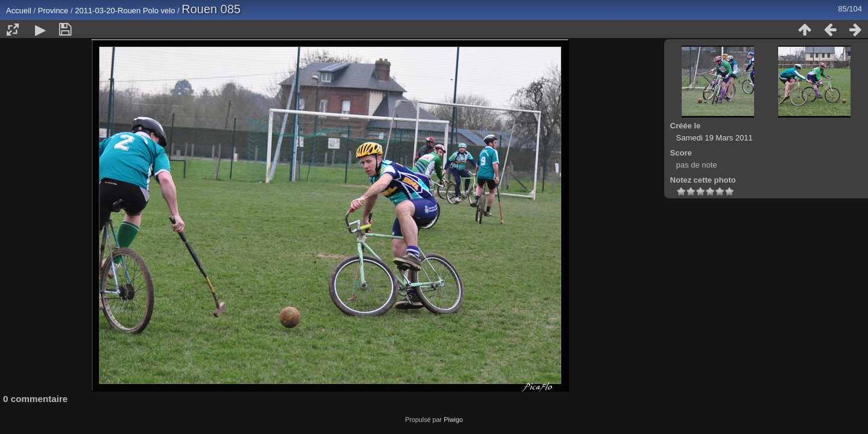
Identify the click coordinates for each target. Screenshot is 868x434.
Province (53, 11)
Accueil (19, 11)
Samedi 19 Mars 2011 (715, 138)
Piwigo (453, 420)
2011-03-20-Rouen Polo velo (125, 11)
